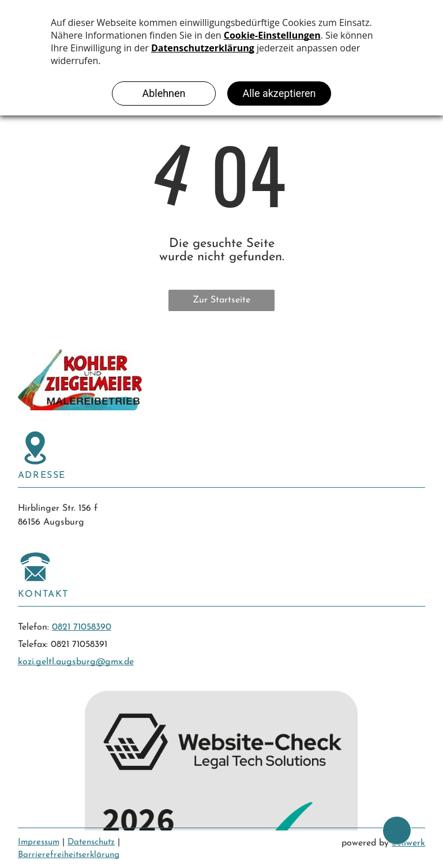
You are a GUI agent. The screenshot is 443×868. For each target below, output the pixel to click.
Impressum (39, 842)
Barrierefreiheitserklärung (69, 855)
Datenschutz (91, 842)
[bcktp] (397, 830)
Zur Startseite (221, 300)
